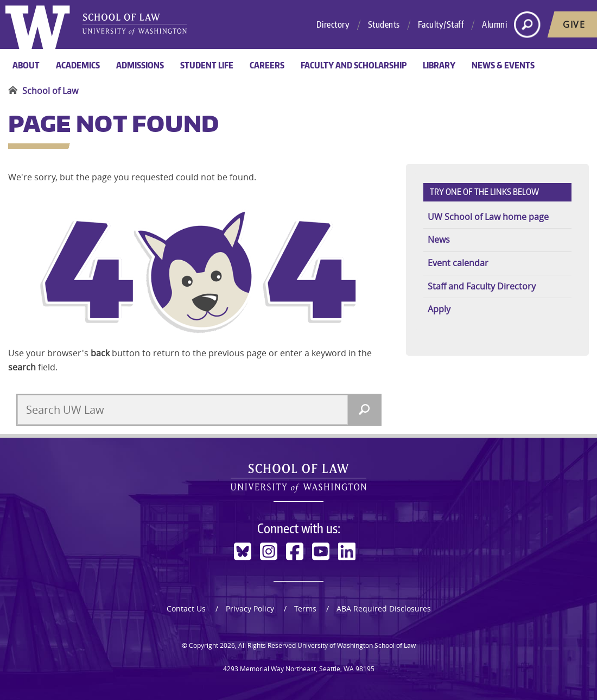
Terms (305, 608)
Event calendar (458, 263)
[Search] (364, 410)
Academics (78, 65)
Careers (267, 65)
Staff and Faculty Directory (482, 286)
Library (439, 65)
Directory (333, 24)
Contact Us (186, 608)
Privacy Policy (250, 608)
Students (384, 24)
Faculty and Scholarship (354, 65)
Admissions (140, 65)
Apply (439, 309)
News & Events (503, 65)
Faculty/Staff (441, 24)
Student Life (207, 65)
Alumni (494, 24)
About (26, 65)
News (439, 239)
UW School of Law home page (488, 217)
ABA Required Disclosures (384, 608)
